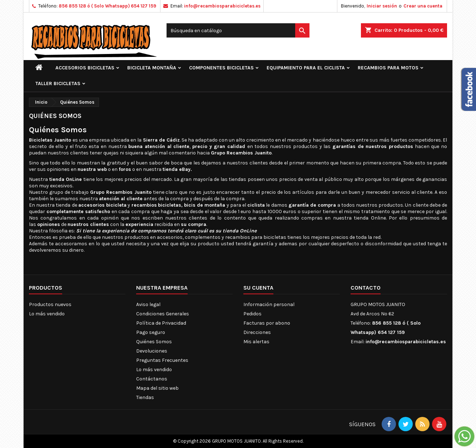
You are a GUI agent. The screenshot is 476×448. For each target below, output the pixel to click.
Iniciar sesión (382, 6)
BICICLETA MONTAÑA (152, 68)
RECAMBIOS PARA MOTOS (388, 68)
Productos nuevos (50, 304)
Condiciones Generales (163, 314)
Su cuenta (258, 288)
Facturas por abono (267, 323)
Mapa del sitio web (157, 388)
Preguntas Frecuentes (162, 360)
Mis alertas (256, 342)
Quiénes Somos (154, 342)
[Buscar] (238, 30)
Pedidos (252, 314)
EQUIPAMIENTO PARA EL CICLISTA (306, 68)
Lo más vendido (47, 314)
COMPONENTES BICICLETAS (221, 68)
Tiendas (145, 397)
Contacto (366, 288)
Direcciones (257, 332)
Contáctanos (152, 379)
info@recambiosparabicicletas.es (222, 6)
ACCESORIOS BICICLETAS (85, 68)
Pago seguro (151, 332)
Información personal (269, 304)
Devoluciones (152, 351)
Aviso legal (148, 304)
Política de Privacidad (161, 323)
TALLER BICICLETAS (58, 83)
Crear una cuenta (423, 6)
